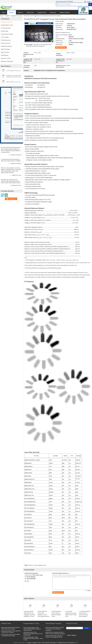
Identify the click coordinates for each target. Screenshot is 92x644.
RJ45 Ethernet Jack (6, 40)
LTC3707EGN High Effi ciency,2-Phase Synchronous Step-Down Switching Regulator (85, 615)
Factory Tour (30, 12)
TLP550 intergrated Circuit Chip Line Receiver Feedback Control (56, 614)
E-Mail (69, 635)
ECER (76, 643)
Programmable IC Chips (7, 25)
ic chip (35, 565)
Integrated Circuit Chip (17, 16)
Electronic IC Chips (6, 58)
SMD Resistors (5, 55)
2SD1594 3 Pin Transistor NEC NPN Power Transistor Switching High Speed (55, 633)
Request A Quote (65, 12)
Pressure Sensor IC (6, 43)
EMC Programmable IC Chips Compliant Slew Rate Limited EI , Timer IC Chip (33, 639)
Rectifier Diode (5, 31)
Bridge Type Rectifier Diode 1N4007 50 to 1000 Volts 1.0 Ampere (11, 632)
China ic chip (24, 643)
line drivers (30, 565)
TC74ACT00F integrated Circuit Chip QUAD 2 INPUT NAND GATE (71, 614)
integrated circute (42, 565)
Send (86, 628)
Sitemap (74, 635)
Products (11, 12)
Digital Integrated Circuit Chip (13, 82)
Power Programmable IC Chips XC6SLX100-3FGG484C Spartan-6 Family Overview (32, 629)
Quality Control (42, 12)
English (90, 2)
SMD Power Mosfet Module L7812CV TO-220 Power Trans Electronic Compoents (55, 629)
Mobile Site (70, 638)
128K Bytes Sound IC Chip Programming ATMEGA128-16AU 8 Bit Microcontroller (33, 634)
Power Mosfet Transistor (7, 34)
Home (4, 12)
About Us (20, 12)
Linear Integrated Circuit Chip (13, 71)
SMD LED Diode (5, 52)
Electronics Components (7, 61)
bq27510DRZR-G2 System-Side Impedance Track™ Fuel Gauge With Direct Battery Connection (43, 615)
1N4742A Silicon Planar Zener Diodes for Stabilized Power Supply (11, 635)
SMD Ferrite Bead (5, 49)
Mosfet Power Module (6, 46)
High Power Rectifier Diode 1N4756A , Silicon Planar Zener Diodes (11, 628)
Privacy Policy (17, 643)
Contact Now (62, 48)
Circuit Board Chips (6, 28)
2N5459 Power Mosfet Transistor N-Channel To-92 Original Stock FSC (54, 636)
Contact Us (53, 12)
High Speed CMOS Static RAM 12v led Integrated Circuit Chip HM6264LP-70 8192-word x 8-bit (29, 615)
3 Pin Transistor (5, 37)
